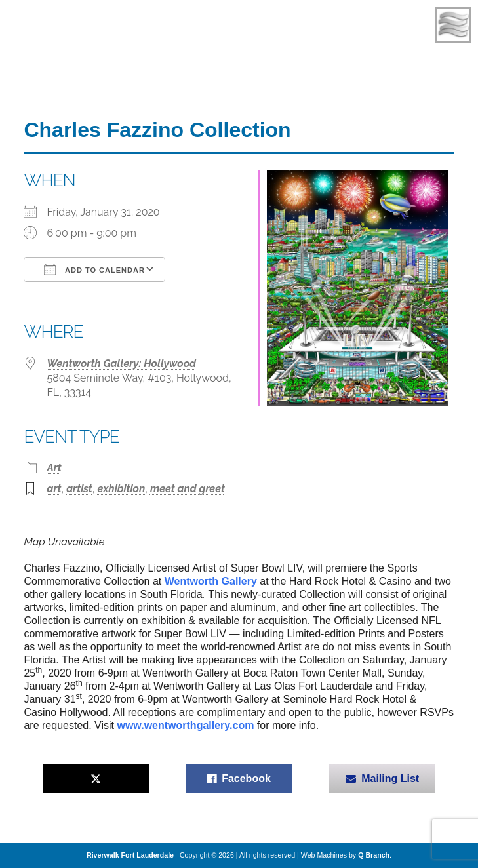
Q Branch (374, 855)
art (54, 489)
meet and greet (188, 489)
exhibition (121, 489)
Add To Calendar (94, 269)
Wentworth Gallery (211, 581)
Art (54, 468)
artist (79, 489)
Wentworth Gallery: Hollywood (121, 364)
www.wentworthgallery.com (185, 725)
